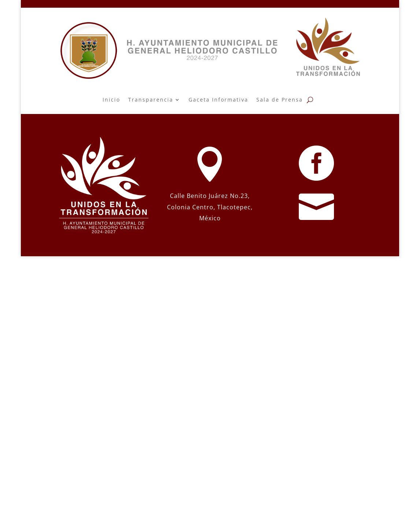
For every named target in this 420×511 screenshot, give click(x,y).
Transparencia (151, 100)
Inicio (111, 100)
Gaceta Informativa (218, 100)
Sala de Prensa (280, 100)
